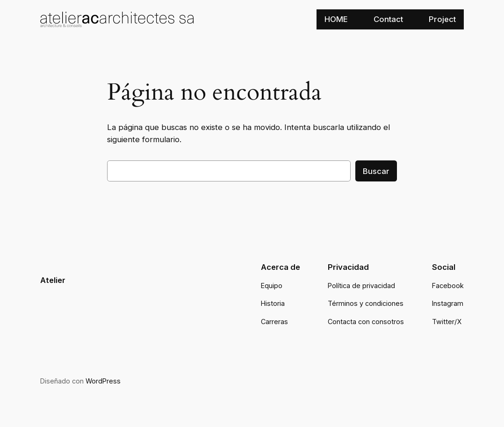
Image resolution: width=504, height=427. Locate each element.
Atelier (53, 280)
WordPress (103, 381)
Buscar (376, 171)
